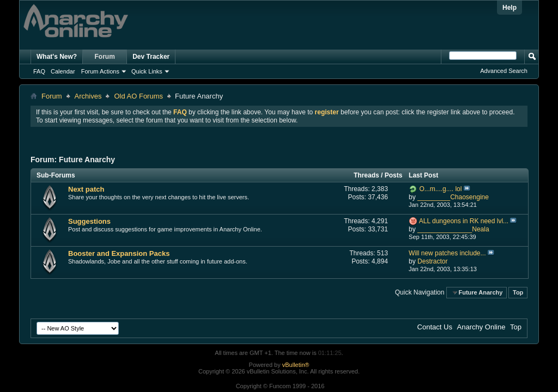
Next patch (86, 189)
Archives (88, 96)
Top (518, 292)
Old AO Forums (138, 96)
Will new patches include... (447, 253)
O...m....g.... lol (440, 189)
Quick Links (147, 71)
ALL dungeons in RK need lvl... (464, 221)
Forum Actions (100, 71)
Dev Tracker (151, 57)
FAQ (39, 71)
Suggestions (89, 221)
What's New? (57, 57)
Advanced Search (504, 71)
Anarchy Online (481, 327)
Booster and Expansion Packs (119, 253)
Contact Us (435, 327)
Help (510, 8)
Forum (105, 57)
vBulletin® (296, 365)
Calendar (63, 71)
